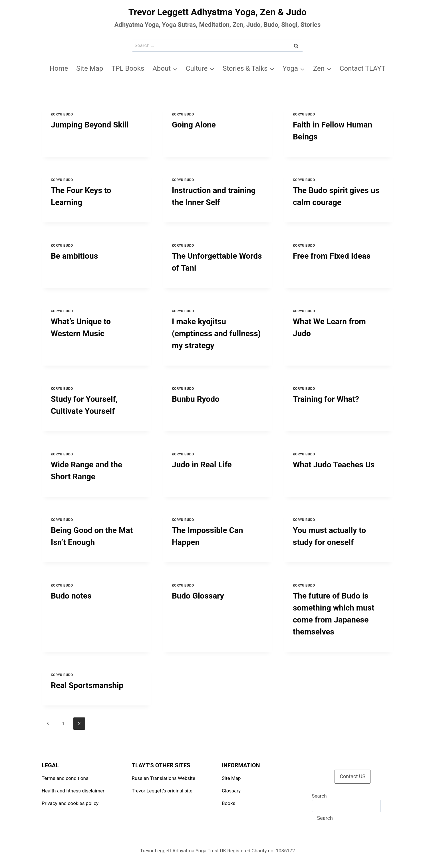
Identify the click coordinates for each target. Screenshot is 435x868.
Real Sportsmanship (87, 685)
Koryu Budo (62, 114)
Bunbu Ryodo (196, 399)
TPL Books (128, 68)
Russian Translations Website (164, 778)
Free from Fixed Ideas (332, 256)
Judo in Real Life (202, 465)
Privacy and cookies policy (70, 803)
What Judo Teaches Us (334, 465)
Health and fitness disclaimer (73, 791)
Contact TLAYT (362, 68)
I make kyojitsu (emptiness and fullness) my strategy (216, 333)
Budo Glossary (198, 596)
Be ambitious (74, 256)
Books (228, 803)
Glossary (231, 791)
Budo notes (71, 596)
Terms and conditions (65, 778)
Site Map (90, 68)
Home (59, 68)
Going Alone (194, 125)
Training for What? (326, 399)
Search (319, 796)
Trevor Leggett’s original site (162, 791)
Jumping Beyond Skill (90, 125)
